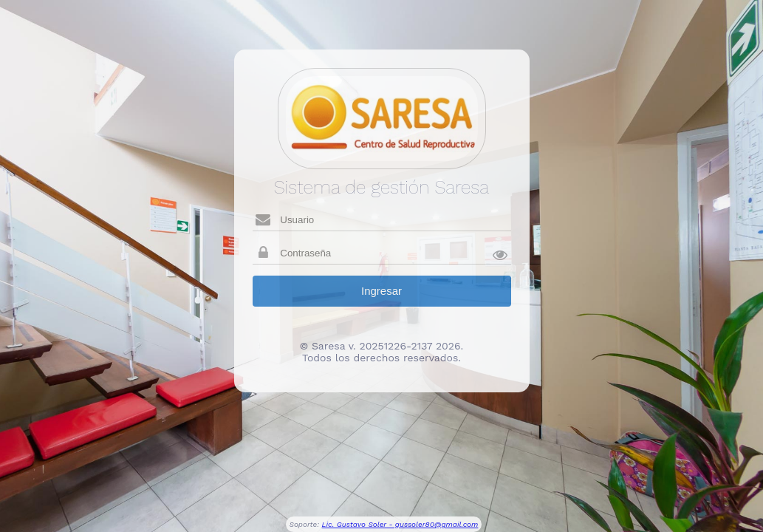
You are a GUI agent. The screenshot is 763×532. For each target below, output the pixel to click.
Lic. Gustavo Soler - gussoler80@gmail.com (400, 524)
